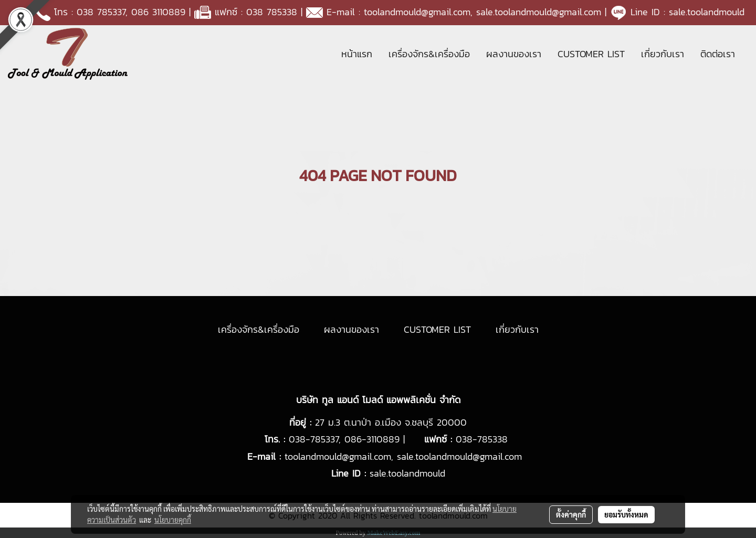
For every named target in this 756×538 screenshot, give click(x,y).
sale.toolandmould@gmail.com (539, 12)
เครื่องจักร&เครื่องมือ (429, 54)
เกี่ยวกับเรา (663, 54)
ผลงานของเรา (514, 54)
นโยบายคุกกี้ (173, 520)
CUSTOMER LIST (591, 54)
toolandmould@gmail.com (417, 12)
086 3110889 (158, 12)
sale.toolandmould (707, 12)
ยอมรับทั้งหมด (626, 514)
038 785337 (101, 12)
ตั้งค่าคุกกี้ (571, 514)
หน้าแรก (357, 54)
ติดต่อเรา (718, 54)
